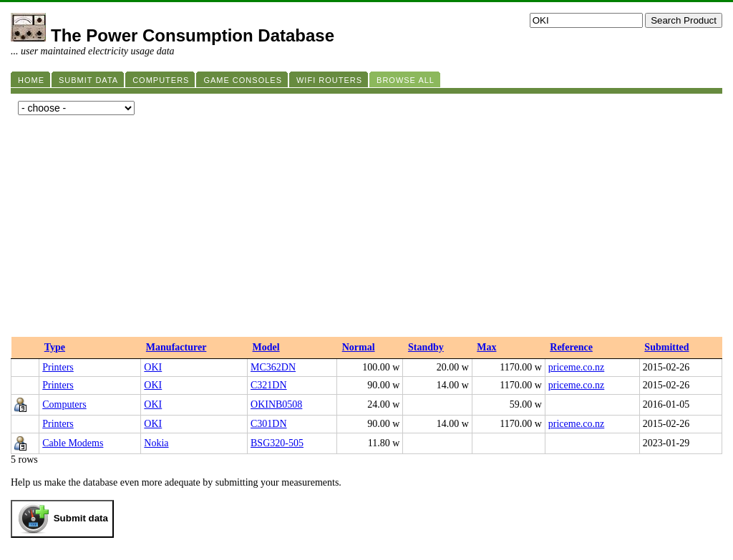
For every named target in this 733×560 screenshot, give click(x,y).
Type (55, 347)
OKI (153, 367)
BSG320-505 (277, 443)
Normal (359, 347)
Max (486, 347)
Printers (58, 367)
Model (266, 347)
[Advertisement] (366, 230)
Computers (64, 404)
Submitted (666, 347)
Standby (426, 347)
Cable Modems (73, 443)
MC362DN (273, 367)
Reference (571, 347)
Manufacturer (176, 347)
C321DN (269, 385)
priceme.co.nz (577, 367)
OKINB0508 (276, 404)
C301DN (269, 424)
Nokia (156, 443)
